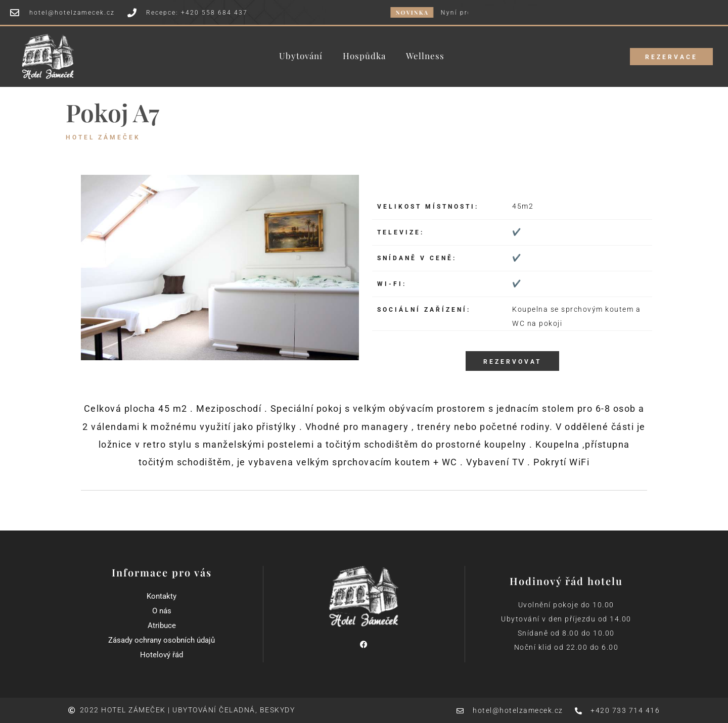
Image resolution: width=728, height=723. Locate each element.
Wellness (425, 56)
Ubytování (301, 56)
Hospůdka (364, 56)
